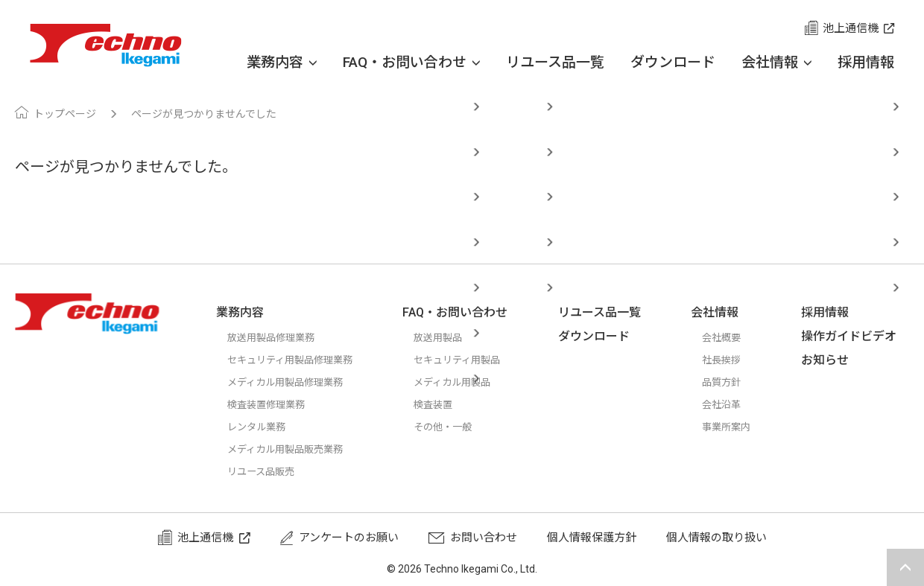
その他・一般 (461, 427)
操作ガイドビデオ (855, 336)
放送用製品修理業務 (278, 337)
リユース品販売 (266, 471)
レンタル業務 (261, 427)
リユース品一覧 (555, 62)
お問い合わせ (484, 538)
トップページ (65, 114)
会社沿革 (730, 404)
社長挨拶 (730, 360)
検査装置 (449, 404)
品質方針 (730, 382)
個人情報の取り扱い (716, 538)
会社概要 (730, 337)
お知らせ (831, 360)
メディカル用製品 (471, 382)
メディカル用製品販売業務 (294, 449)
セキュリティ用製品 (477, 360)
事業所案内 (736, 427)
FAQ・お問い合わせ (411, 63)
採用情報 (866, 62)
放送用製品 (455, 337)
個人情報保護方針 (592, 538)
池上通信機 (851, 28)
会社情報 (776, 63)
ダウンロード (673, 62)
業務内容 (282, 63)
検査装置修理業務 (272, 404)
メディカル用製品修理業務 (294, 382)
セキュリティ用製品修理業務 (300, 360)
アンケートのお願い (349, 538)
